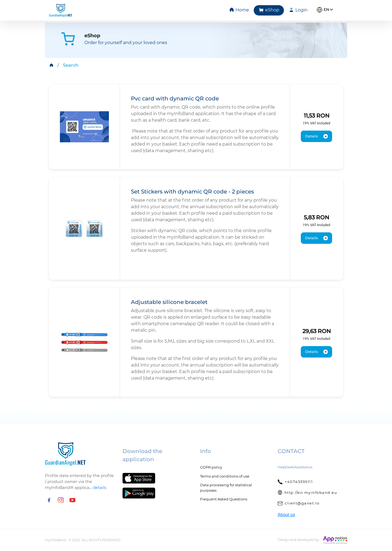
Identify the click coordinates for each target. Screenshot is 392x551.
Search (71, 65)
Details (316, 136)
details (99, 487)
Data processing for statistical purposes (226, 488)
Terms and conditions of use (225, 476)
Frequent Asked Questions (224, 499)
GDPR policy (211, 467)
